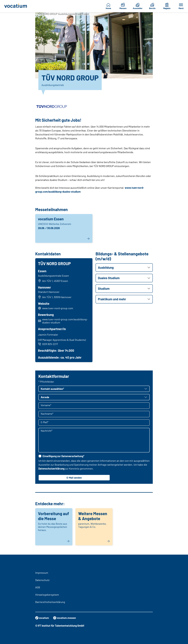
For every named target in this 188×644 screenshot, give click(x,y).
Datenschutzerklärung (51, 469)
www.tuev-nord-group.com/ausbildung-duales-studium (65, 321)
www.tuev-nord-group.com (58, 309)
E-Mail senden (74, 478)
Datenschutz (42, 580)
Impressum (42, 573)
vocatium (42, 618)
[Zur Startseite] (16, 6)
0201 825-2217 (48, 344)
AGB (38, 587)
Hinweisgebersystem (47, 595)
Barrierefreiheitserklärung (50, 602)
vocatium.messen (66, 618)
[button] (124, 268)
